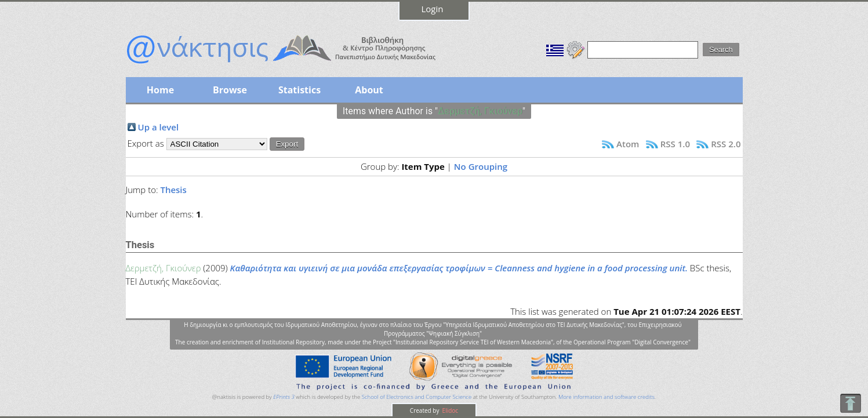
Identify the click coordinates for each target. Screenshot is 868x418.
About (369, 90)
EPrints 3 (284, 397)
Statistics (299, 90)
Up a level (159, 127)
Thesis (173, 190)
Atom (628, 144)
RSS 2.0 (726, 144)
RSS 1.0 (675, 144)
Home (160, 90)
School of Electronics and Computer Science (417, 397)
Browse (230, 90)
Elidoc (449, 410)
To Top (850, 403)
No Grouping (481, 166)
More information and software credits (606, 397)
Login (433, 9)
